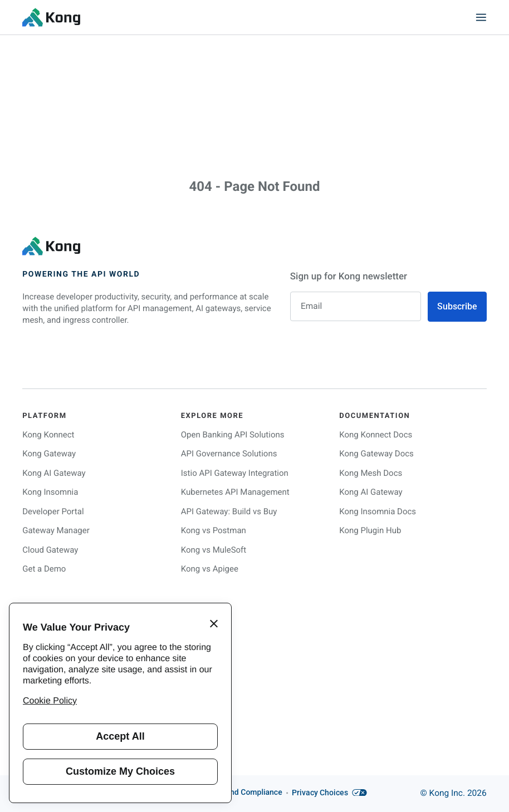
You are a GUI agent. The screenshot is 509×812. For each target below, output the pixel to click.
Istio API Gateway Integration (235, 473)
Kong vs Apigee (210, 569)
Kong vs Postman (214, 530)
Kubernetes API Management (235, 492)
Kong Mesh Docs (371, 473)
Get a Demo (44, 569)
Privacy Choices (329, 793)
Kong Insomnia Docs (378, 511)
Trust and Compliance (244, 793)
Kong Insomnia (50, 492)
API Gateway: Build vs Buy (229, 511)
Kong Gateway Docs (376, 454)
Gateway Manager (56, 530)
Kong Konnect (48, 434)
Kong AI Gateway (54, 473)
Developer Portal (53, 511)
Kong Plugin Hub (370, 530)
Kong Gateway (49, 454)
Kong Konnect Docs (376, 434)
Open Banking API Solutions (233, 434)
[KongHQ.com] (51, 17)
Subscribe (457, 306)
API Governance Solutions (229, 454)
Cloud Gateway (50, 549)
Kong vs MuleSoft (214, 549)
